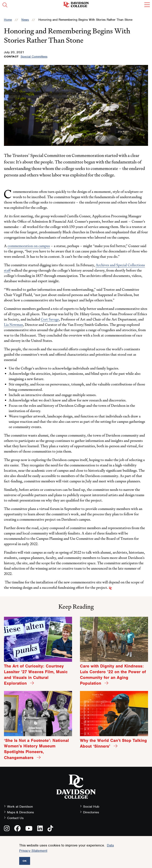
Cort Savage (50, 319)
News (25, 20)
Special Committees (34, 57)
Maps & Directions (20, 812)
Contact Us (15, 818)
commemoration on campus (29, 246)
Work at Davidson (20, 807)
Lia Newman (13, 325)
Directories (91, 812)
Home (8, 20)
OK (25, 861)
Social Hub (91, 807)
